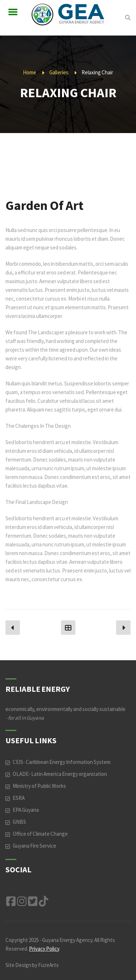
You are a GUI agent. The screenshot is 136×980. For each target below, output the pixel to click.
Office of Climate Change (40, 834)
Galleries (59, 72)
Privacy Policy (44, 949)
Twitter (33, 901)
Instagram (22, 901)
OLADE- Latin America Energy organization (60, 774)
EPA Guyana (26, 810)
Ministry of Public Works (39, 786)
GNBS (19, 822)
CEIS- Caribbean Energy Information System (62, 762)
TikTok (44, 901)
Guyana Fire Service (34, 846)
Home (30, 72)
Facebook (11, 901)
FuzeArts (48, 965)
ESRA (19, 798)
